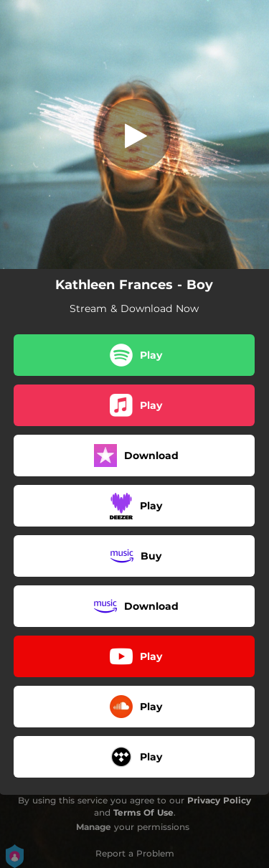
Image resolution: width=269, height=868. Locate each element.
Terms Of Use (143, 812)
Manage (94, 827)
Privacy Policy (219, 800)
